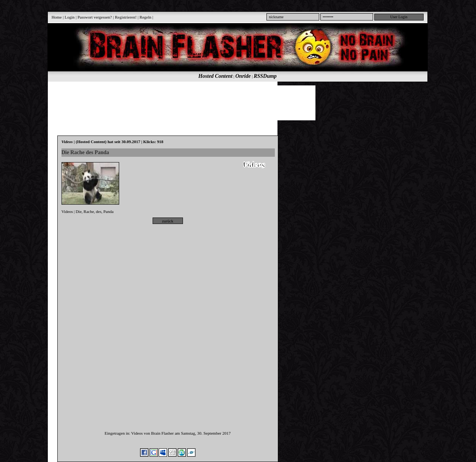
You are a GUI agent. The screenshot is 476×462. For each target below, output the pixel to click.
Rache (89, 211)
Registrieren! (125, 17)
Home (57, 17)
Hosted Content (215, 76)
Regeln (146, 17)
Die (79, 211)
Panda (108, 211)
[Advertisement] (233, 102)
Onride (243, 76)
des (99, 211)
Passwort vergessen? (95, 17)
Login (69, 17)
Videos (67, 211)
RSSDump (265, 76)
